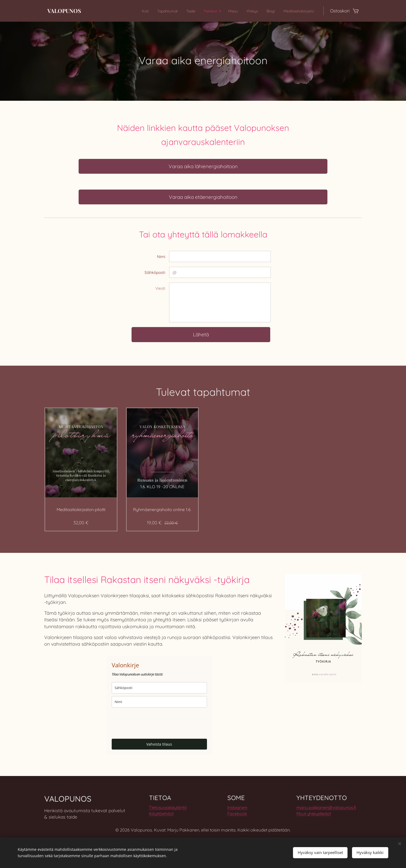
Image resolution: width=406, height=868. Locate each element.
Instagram (237, 807)
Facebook (237, 814)
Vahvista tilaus (159, 744)
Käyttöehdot (161, 814)
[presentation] (152, 723)
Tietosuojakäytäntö (168, 807)
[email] (159, 688)
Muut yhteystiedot (314, 814)
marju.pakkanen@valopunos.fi (326, 807)
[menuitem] (122, 11)
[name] (159, 702)
